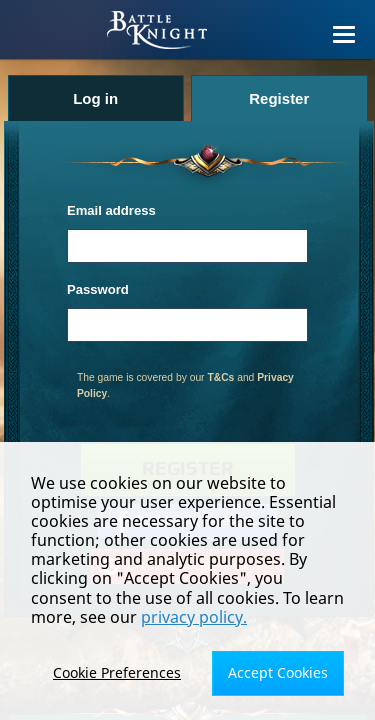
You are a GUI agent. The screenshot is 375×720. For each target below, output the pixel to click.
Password (98, 289)
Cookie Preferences (117, 672)
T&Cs (220, 377)
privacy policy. (194, 617)
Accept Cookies (278, 672)
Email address (111, 210)
